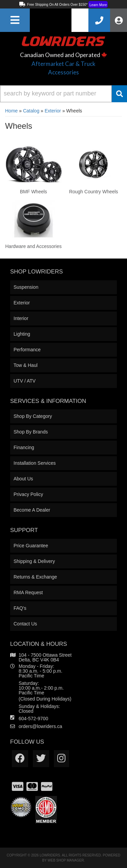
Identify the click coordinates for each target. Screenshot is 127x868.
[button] (63, 94)
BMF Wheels (34, 192)
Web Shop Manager (66, 860)
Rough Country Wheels (94, 192)
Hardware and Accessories (33, 246)
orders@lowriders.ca (40, 726)
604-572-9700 (33, 719)
